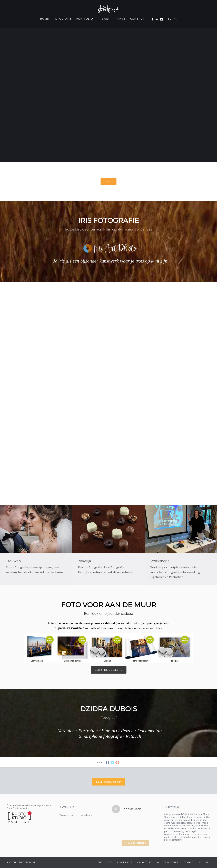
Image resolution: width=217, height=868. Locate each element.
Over (110, 862)
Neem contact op (109, 782)
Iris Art (104, 19)
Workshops (160, 561)
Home (44, 19)
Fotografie (63, 19)
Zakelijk (85, 561)
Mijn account (144, 862)
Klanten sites (125, 862)
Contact (137, 19)
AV (158, 862)
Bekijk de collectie (109, 670)
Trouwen (13, 561)
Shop (108, 182)
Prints (120, 19)
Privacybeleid (171, 862)
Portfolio (85, 19)
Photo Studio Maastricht (18, 808)
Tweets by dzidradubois (76, 815)
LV (170, 19)
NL (175, 19)
